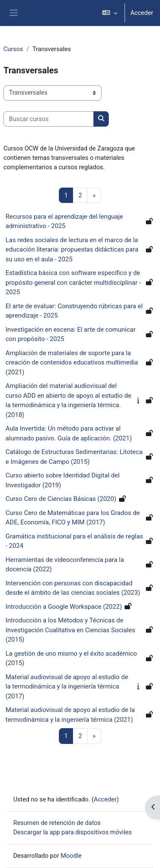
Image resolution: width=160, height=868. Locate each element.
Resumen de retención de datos (57, 823)
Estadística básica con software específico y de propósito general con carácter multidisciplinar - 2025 (73, 282)
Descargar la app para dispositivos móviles (73, 832)
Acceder (142, 13)
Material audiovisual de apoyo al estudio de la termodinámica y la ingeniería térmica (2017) (67, 687)
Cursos (13, 49)
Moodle (71, 856)
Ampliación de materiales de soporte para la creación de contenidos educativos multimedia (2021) (72, 363)
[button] (110, 13)
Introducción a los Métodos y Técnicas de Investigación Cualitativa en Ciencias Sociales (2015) (70, 630)
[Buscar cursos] (49, 119)
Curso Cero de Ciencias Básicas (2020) (61, 499)
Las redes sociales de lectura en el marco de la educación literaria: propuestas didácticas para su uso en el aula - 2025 (72, 250)
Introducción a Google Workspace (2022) (64, 607)
